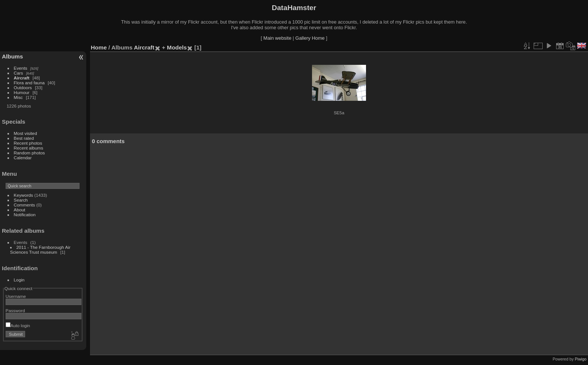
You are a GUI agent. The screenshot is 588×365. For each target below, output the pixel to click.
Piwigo (581, 359)
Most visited (25, 133)
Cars (19, 73)
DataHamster (294, 8)
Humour (22, 92)
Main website (277, 38)
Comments (25, 205)
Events (21, 68)
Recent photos (28, 143)
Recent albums (28, 148)
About (20, 210)
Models (177, 47)
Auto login (18, 325)
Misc (18, 97)
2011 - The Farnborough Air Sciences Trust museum (40, 250)
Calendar (23, 158)
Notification (25, 215)
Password (15, 310)
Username (16, 296)
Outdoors (23, 88)
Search (21, 200)
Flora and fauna (29, 83)
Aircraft (22, 78)
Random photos (29, 153)
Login (19, 280)
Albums (12, 56)
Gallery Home (310, 38)
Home (99, 47)
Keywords (24, 195)
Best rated (24, 138)
